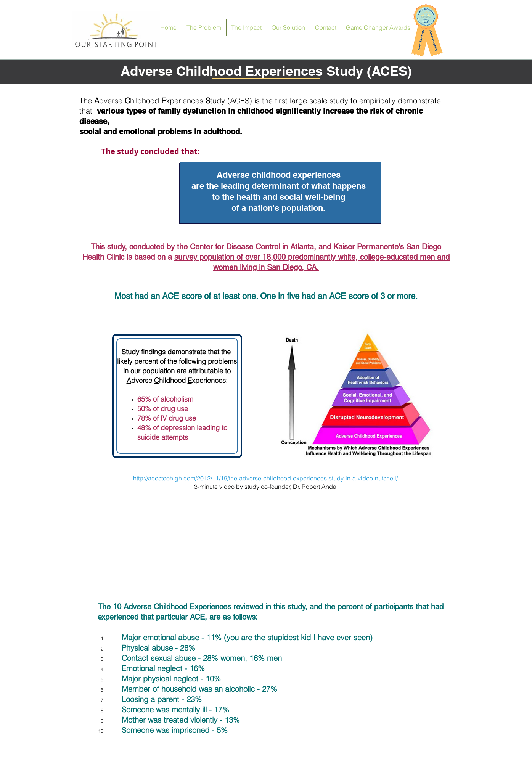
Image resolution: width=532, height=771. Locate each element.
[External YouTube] (265, 548)
